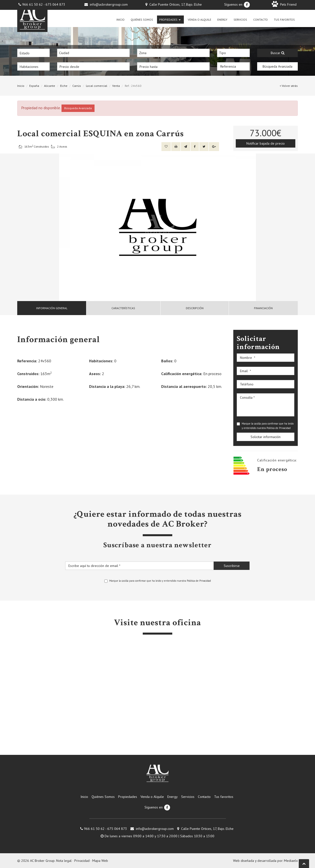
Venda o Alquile (199, 20)
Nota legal (64, 861)
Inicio (120, 20)
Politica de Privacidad (279, 428)
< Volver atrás (289, 86)
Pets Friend (284, 4)
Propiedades (170, 20)
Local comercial (97, 86)
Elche (64, 86)
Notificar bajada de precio (266, 143)
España (34, 86)
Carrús (77, 86)
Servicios (240, 20)
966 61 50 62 (32, 4)
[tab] (52, 308)
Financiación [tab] (263, 308)
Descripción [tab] (195, 308)
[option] (157, 227)
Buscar (278, 53)
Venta (116, 86)
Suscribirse (232, 566)
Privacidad (82, 861)
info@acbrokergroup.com (109, 4)
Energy (222, 20)
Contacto (260, 20)
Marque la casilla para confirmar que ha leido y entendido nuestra (265, 426)
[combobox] (93, 53)
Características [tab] (123, 308)
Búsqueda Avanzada (277, 66)
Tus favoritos (284, 20)
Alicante (50, 86)
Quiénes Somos (142, 20)
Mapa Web (100, 861)
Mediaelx (291, 861)
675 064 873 (55, 4)
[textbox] (95, 53)
